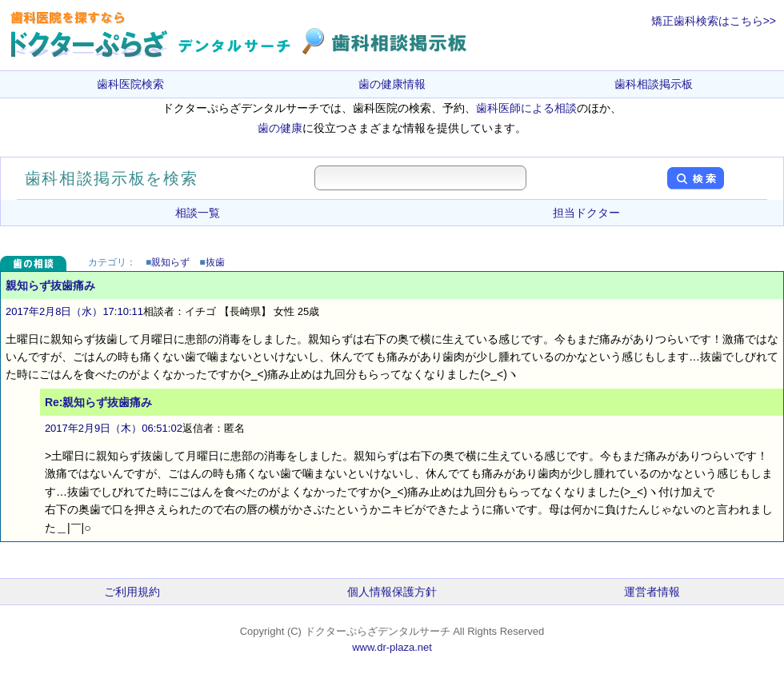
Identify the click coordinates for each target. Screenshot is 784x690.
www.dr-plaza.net (392, 647)
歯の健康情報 (392, 84)
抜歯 (215, 262)
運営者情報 (652, 592)
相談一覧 (198, 213)
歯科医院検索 (130, 84)
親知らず (170, 262)
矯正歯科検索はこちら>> (714, 21)
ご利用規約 (132, 592)
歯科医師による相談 (526, 108)
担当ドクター (586, 213)
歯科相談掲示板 (654, 84)
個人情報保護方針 (392, 592)
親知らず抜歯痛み (50, 285)
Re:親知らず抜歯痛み (99, 402)
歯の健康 (280, 128)
